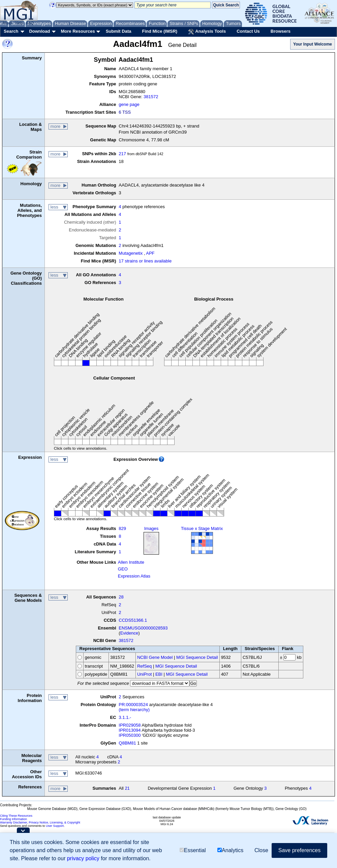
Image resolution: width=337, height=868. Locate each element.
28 (121, 597)
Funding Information (13, 819)
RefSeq (144, 666)
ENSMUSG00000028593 (143, 628)
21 (127, 788)
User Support (55, 826)
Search (11, 31)
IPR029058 (130, 725)
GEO (123, 569)
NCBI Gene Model (155, 657)
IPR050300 (130, 735)
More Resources (78, 31)
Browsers (281, 31)
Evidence (129, 633)
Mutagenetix (131, 253)
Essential (193, 850)
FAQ (30, 23)
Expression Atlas (134, 576)
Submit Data (119, 31)
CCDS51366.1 (133, 620)
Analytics (230, 850)
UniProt (144, 674)
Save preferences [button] (299, 850)
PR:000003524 (133, 705)
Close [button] (261, 850)
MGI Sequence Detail (197, 657)
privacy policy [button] (83, 858)
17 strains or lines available (145, 261)
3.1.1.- (125, 717)
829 (122, 528)
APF (150, 253)
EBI (159, 674)
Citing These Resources (16, 816)
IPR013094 (130, 730)
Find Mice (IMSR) (160, 31)
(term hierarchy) (134, 710)
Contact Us (248, 31)
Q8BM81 (127, 743)
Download (39, 31)
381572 (151, 97)
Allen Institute (131, 562)
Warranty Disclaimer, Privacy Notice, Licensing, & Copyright (40, 822)
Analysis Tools (207, 32)
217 (122, 154)
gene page (129, 104)
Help (19, 23)
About (7, 23)
